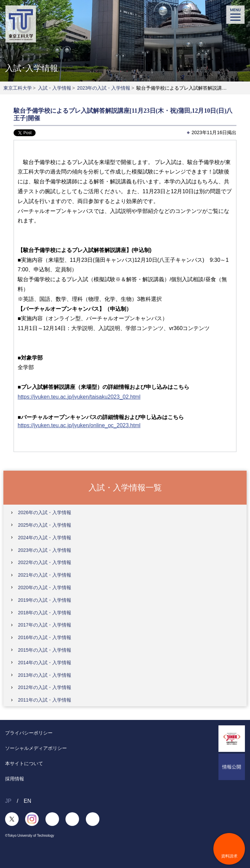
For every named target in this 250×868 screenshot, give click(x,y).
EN (27, 801)
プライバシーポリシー (29, 733)
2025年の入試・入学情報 (45, 525)
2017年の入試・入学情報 (45, 625)
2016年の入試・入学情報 (45, 637)
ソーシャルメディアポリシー (36, 748)
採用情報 (15, 779)
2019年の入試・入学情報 (45, 600)
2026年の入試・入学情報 (45, 512)
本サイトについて (24, 763)
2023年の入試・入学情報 (104, 88)
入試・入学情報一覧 (125, 487)
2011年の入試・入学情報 (45, 700)
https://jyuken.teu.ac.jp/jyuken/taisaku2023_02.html (79, 397)
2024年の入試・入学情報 (45, 538)
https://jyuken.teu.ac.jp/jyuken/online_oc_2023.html (79, 425)
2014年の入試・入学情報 (45, 663)
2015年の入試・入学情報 (45, 650)
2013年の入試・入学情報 (45, 675)
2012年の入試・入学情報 (45, 687)
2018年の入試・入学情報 (45, 613)
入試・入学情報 (55, 88)
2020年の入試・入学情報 (45, 587)
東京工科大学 (18, 88)
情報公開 (232, 767)
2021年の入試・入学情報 (45, 575)
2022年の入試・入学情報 (45, 562)
